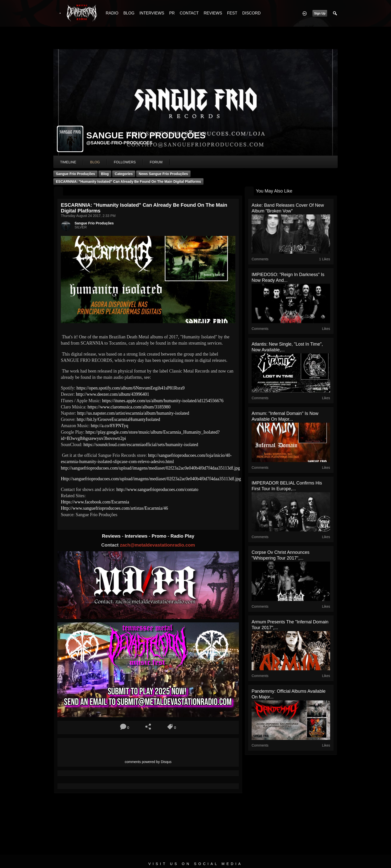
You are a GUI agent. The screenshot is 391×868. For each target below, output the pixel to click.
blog (95, 162)
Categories (124, 174)
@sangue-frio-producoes (119, 143)
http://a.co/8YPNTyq (109, 426)
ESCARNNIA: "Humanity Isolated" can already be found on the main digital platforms (128, 182)
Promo (160, 536)
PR (172, 13)
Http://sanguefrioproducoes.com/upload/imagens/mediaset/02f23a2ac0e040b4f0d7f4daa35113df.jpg (151, 479)
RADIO (112, 13)
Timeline (68, 162)
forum (156, 162)
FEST (232, 13)
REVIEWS (213, 13)
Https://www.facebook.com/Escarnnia (95, 502)
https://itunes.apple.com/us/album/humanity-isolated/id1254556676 (163, 401)
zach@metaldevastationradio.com (157, 545)
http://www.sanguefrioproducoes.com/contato (157, 489)
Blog (105, 174)
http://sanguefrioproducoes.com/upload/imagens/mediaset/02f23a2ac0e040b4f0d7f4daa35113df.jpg (150, 468)
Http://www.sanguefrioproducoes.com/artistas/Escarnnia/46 (114, 508)
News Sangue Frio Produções (163, 174)
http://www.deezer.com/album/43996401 (112, 394)
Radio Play (182, 536)
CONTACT (189, 13)
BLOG (129, 13)
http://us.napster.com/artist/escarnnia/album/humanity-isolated (133, 413)
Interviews (137, 536)
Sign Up (320, 13)
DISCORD (251, 13)
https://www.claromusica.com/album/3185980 (129, 407)
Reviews (112, 536)
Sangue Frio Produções (75, 174)
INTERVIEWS (152, 13)
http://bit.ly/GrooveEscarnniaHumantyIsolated (118, 419)
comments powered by (148, 762)
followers (125, 162)
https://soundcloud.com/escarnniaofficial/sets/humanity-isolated (141, 445)
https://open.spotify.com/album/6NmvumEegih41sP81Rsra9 (131, 388)
